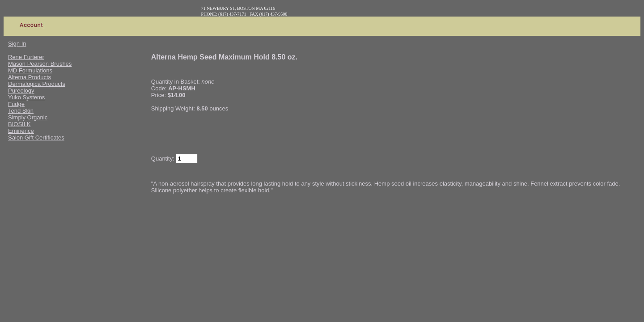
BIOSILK (19, 124)
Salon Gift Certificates (36, 138)
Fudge (16, 104)
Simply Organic (28, 117)
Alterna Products (30, 77)
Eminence (21, 131)
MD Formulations (30, 70)
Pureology (21, 91)
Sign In (17, 44)
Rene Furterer (26, 57)
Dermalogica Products (37, 84)
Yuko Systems (26, 97)
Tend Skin (21, 111)
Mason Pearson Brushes (40, 64)
